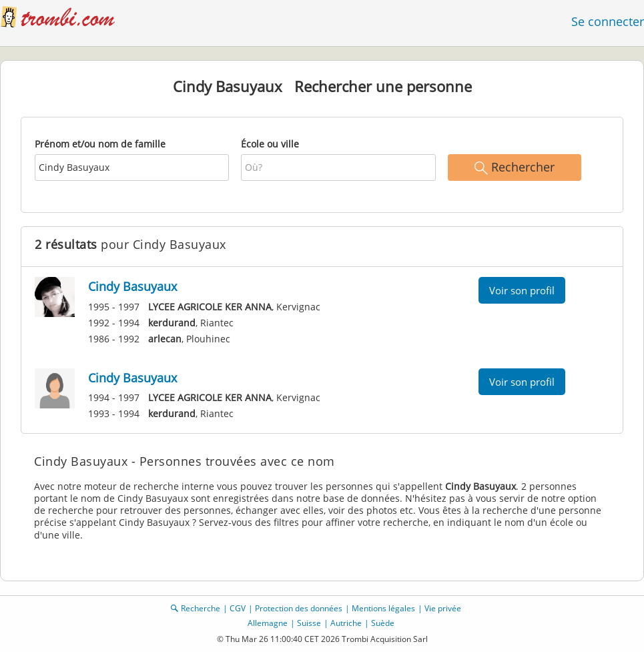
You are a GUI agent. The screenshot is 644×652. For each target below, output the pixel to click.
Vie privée (443, 608)
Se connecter (608, 21)
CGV (238, 608)
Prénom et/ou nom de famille (100, 144)
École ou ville (270, 144)
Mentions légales (383, 608)
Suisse (309, 623)
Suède (383, 623)
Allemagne (268, 623)
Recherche (201, 608)
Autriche (346, 623)
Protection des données (299, 608)
